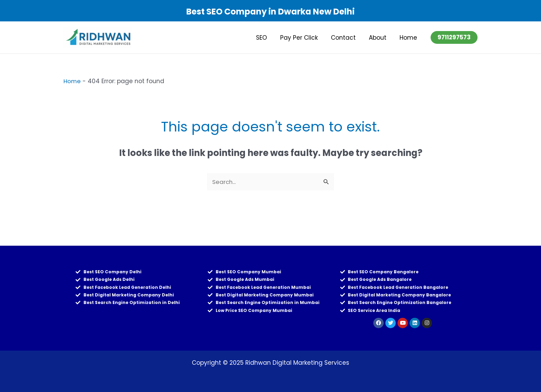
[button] (454, 37)
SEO (268, 38)
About (380, 38)
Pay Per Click (304, 38)
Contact (347, 38)
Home (409, 38)
